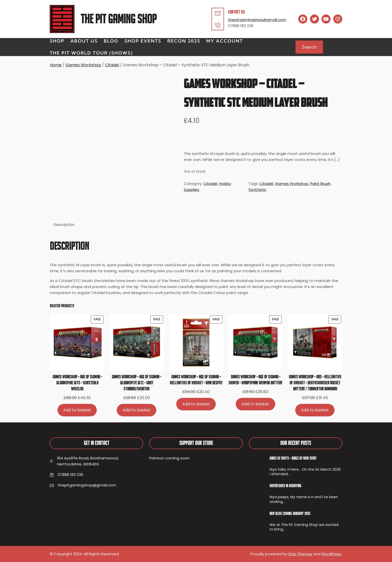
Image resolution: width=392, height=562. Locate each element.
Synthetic (257, 190)
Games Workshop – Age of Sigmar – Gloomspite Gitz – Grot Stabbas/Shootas (136, 383)
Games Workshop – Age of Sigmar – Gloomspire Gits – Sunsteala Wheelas (77, 383)
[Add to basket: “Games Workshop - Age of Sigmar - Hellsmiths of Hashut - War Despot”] (196, 404)
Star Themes (300, 554)
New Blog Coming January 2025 (290, 513)
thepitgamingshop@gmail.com (257, 20)
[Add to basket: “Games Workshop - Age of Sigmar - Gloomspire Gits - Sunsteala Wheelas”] (77, 410)
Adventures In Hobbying (285, 486)
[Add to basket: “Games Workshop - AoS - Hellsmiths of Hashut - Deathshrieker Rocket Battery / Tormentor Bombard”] (315, 410)
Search (309, 47)
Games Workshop (83, 65)
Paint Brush (320, 184)
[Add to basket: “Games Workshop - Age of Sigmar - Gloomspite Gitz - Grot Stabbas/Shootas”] (136, 410)
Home (56, 65)
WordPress (331, 554)
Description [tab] (64, 225)
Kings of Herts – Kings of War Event (293, 458)
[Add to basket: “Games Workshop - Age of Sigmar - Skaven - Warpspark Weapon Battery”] (255, 404)
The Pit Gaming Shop (118, 19)
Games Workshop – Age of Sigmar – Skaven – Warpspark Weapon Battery (255, 380)
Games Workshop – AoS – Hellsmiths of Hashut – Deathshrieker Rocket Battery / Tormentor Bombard (315, 383)
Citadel (112, 65)
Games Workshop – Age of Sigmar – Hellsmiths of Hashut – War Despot (196, 380)
